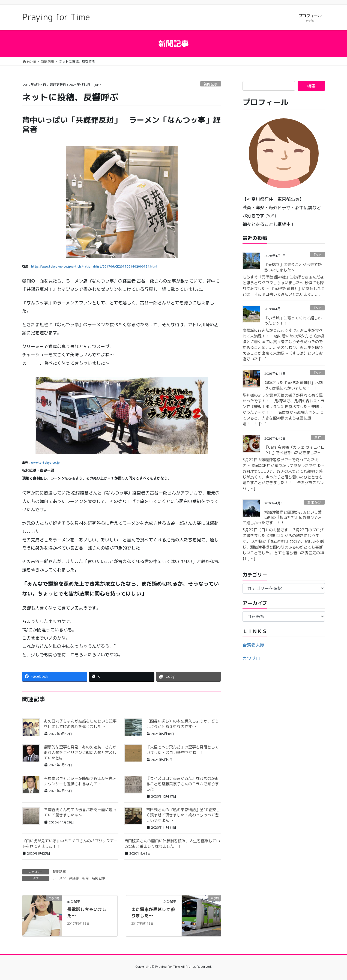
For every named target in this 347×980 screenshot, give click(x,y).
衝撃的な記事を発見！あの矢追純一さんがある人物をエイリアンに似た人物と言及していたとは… (80, 752)
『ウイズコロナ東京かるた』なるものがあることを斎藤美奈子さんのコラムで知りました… (183, 784)
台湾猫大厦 (253, 645)
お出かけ (314, 502)
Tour (317, 255)
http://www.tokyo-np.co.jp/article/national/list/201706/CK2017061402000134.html (94, 266)
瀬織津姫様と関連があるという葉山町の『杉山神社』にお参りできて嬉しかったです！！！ (282, 517)
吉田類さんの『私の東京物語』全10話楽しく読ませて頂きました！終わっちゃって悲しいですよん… (183, 815)
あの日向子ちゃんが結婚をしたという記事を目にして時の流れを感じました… (80, 724)
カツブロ (251, 658)
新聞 (85, 878)
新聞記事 (211, 84)
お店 (318, 437)
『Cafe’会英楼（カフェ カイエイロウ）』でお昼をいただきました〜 (294, 450)
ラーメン (59, 878)
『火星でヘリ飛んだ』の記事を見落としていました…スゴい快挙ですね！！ (183, 750)
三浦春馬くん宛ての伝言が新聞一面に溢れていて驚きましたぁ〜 (80, 812)
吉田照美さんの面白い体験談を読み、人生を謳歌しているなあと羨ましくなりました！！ (172, 843)
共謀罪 (74, 878)
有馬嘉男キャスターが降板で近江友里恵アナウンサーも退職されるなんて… (80, 781)
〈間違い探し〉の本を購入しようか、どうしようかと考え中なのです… (183, 724)
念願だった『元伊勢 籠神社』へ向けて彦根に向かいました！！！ (294, 385)
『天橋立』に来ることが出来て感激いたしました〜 (293, 267)
